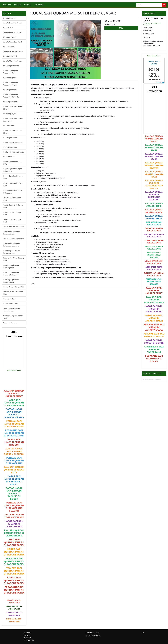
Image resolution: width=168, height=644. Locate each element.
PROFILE (17, 5)
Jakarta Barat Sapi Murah (13, 23)
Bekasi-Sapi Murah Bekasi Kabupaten (13, 192)
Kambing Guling (9, 299)
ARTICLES (28, 5)
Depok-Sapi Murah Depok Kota (13, 177)
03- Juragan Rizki (10, 37)
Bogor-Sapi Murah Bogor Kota (12, 163)
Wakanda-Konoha (10, 323)
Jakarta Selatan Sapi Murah (13, 51)
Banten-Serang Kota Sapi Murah (13, 108)
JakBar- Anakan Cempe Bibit (12, 199)
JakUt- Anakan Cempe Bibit (14, 239)
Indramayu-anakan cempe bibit (13, 293)
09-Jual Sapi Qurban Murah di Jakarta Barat (152, 379)
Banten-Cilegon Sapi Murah (14, 152)
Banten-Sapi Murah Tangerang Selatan (11, 84)
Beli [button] (121, 28)
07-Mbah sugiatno (10, 78)
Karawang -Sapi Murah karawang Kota (12, 252)
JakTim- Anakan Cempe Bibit (12, 213)
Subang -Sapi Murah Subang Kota (14, 259)
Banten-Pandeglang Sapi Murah (13, 132)
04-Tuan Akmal (9, 47)
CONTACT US (39, 5)
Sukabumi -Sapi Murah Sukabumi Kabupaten (12, 245)
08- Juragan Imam (10, 90)
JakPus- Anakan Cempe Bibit (12, 221)
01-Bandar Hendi (10, 18)
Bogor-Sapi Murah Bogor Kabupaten (12, 170)
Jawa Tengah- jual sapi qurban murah (12, 310)
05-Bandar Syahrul (10, 56)
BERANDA (7, 5)
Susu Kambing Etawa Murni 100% (13, 317)
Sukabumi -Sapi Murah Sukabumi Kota (12, 233)
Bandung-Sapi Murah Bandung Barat (11, 281)
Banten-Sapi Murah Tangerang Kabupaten (12, 96)
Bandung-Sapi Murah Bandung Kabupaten (11, 274)
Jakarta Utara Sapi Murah (13, 61)
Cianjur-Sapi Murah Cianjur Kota (13, 206)
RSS (143, 633)
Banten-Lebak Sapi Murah (13, 142)
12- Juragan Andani (10, 138)
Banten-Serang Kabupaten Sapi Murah (13, 120)
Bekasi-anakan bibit (11, 304)
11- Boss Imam (9, 126)
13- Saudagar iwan (10, 147)
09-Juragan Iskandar (11, 102)
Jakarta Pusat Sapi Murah (13, 32)
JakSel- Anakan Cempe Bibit (14, 227)
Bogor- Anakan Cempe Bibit (14, 287)
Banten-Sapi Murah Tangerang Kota (11, 72)
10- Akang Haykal (10, 114)
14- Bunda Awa (9, 157)
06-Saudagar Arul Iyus (11, 66)
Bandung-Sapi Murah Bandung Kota (11, 266)
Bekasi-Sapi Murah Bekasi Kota (13, 184)
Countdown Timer (14, 370)
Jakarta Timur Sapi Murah (13, 42)
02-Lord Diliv (8, 28)
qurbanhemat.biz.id (93, 635)
